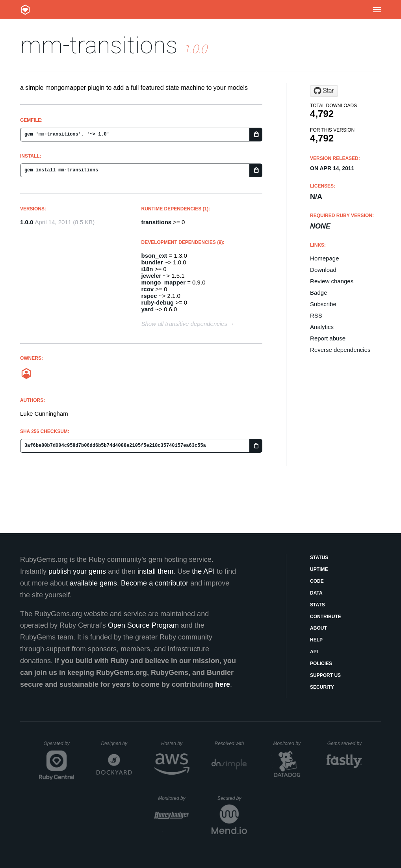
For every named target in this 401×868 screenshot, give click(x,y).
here (223, 684)
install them (155, 571)
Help (316, 640)
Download (323, 270)
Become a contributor (155, 583)
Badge (318, 293)
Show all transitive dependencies (184, 324)
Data (316, 593)
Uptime (319, 569)
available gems (93, 583)
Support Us (325, 675)
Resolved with (231, 743)
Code (317, 581)
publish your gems (77, 571)
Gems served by (345, 743)
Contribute (326, 617)
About (318, 628)
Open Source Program (143, 625)
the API (203, 571)
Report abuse (328, 338)
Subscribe (323, 304)
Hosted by (175, 743)
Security (322, 687)
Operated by (59, 746)
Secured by (232, 798)
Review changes (332, 281)
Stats (317, 605)
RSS (316, 315)
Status (319, 558)
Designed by (116, 743)
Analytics (322, 327)
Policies (321, 664)
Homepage (324, 258)
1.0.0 (27, 222)
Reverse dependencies (340, 350)
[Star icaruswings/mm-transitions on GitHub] (324, 91)
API (314, 652)
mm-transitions (99, 45)
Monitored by (289, 743)
